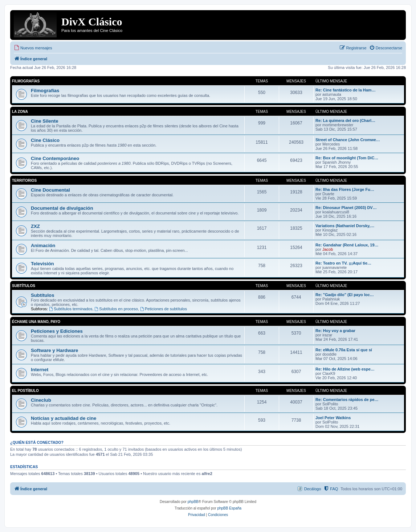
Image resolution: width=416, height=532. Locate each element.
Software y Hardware (54, 350)
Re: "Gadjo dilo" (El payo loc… (345, 295)
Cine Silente (44, 121)
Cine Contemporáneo (55, 158)
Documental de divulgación (62, 208)
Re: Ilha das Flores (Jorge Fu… (345, 189)
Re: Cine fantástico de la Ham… (346, 90)
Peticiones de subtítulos (164, 309)
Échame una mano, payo (36, 322)
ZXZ (35, 226)
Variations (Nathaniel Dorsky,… (345, 226)
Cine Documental (50, 190)
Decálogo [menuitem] (313, 489)
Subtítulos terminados (71, 309)
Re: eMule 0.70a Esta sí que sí (344, 350)
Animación (43, 245)
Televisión (42, 264)
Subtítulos (24, 286)
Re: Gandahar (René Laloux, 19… (347, 245)
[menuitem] (33, 48)
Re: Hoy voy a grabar (335, 331)
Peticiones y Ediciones (57, 331)
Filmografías (26, 81)
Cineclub (41, 400)
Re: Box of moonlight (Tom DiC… (347, 158)
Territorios (24, 181)
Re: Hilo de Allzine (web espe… (345, 369)
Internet (40, 370)
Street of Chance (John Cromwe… (348, 140)
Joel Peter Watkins (333, 418)
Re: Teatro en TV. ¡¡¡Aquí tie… (343, 263)
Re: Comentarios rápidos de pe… (347, 400)
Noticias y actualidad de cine (64, 418)
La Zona (20, 112)
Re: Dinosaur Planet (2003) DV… (346, 208)
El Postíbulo (25, 391)
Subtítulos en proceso (116, 309)
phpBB (193, 502)
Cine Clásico (45, 140)
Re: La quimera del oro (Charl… (345, 120)
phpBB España (229, 508)
